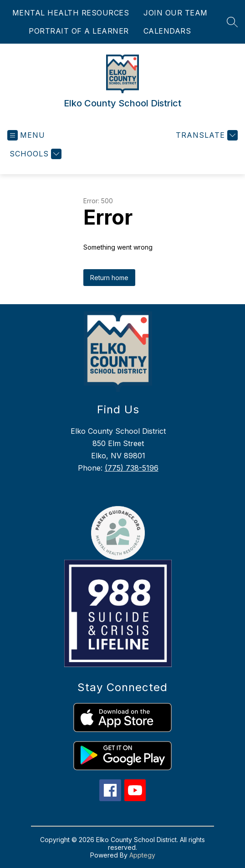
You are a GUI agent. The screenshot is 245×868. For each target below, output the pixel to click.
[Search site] (232, 22)
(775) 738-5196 (132, 468)
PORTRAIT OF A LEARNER (79, 31)
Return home (109, 278)
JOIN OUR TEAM (176, 13)
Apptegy (142, 855)
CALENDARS (167, 31)
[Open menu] (26, 135)
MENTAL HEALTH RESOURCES (71, 13)
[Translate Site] (206, 135)
